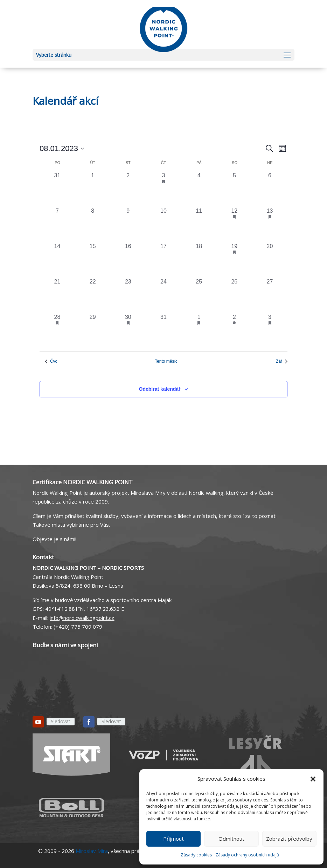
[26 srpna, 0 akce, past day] (234, 295)
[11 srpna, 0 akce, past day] (199, 224)
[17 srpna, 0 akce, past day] (163, 260)
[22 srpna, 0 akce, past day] (93, 295)
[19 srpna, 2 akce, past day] (234, 260)
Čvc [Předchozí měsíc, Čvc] (51, 361)
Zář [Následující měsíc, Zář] (282, 361)
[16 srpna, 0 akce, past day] (128, 260)
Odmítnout (231, 839)
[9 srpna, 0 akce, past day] (128, 224)
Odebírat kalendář (160, 389)
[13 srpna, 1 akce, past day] (270, 224)
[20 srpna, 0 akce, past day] (270, 260)
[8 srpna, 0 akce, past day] (93, 224)
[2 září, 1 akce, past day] (234, 331)
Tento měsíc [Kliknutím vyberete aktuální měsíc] (166, 361)
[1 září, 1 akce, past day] (199, 331)
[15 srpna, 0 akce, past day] (93, 260)
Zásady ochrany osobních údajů (247, 855)
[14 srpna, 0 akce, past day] (57, 260)
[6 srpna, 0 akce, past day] (270, 189)
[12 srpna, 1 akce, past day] (234, 224)
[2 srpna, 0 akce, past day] (128, 189)
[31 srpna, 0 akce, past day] (163, 331)
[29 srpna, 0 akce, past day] (93, 331)
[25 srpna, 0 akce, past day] (199, 295)
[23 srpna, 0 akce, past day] (128, 295)
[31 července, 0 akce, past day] (57, 189)
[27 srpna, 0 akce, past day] (270, 295)
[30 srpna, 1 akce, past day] (128, 331)
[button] (313, 779)
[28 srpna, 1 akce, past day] (57, 331)
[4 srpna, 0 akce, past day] (199, 189)
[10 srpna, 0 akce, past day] (163, 224)
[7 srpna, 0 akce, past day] (57, 224)
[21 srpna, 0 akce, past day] (57, 295)
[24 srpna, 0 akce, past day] (163, 295)
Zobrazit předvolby (289, 839)
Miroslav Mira (92, 851)
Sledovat (61, 721)
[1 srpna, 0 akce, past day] (93, 189)
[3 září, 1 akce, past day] (270, 331)
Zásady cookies (196, 855)
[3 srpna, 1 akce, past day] (163, 189)
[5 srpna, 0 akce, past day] (234, 189)
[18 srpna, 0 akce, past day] (199, 260)
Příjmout (173, 839)
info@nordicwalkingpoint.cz (82, 618)
